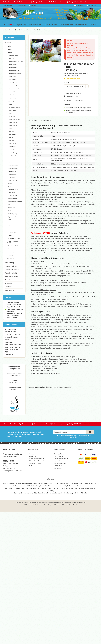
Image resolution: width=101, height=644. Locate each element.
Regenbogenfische (13, 217)
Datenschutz (58, 466)
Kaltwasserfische (13, 189)
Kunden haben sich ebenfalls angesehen (57, 387)
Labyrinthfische (12, 195)
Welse (9, 249)
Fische (9, 46)
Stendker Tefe (12, 171)
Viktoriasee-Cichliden (14, 246)
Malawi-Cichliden (13, 199)
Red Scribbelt (12, 144)
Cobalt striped (12, 77)
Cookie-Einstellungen (12, 334)
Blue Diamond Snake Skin (16, 61)
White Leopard (12, 180)
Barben (10, 49)
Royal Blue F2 (12, 156)
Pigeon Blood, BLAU (14, 122)
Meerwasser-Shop (11, 276)
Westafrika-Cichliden (14, 252)
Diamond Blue (12, 80)
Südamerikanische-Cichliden (13, 242)
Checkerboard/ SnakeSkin (16, 74)
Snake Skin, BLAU (13, 165)
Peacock (11, 113)
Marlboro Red (12, 110)
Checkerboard (12, 68)
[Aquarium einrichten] (51, 25)
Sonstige (10, 255)
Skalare (10, 235)
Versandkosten (46, 503)
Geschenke (9, 287)
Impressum (9, 355)
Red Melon (11, 141)
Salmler (10, 226)
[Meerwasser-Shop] (81, 25)
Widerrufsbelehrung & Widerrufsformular (13, 348)
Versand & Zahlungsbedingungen (13, 343)
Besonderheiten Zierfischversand (11, 330)
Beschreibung (33, 120)
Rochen (10, 223)
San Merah (11, 159)
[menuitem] (91, 6)
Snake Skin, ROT (13, 168)
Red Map (11, 138)
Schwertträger (12, 232)
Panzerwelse (11, 208)
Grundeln (10, 183)
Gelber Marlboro (13, 95)
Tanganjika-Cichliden (14, 238)
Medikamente (10, 290)
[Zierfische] (11, 25)
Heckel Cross (12, 98)
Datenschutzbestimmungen (69, 436)
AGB (7, 352)
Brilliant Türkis (12, 65)
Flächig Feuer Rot (13, 86)
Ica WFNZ (11, 101)
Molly (9, 205)
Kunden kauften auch (36, 387)
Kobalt (10, 104)
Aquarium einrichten (12, 270)
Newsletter (58, 461)
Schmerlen (11, 229)
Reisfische (11, 220)
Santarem (11, 162)
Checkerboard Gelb (14, 71)
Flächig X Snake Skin (14, 89)
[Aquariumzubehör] (66, 25)
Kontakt (8, 340)
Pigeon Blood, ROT (13, 125)
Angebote (8, 283)
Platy (9, 211)
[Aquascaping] (21, 25)
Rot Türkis (11, 150)
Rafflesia (11, 128)
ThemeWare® (73, 505)
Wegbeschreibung (11, 337)
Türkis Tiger (12, 177)
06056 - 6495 (9, 461)
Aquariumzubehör (11, 273)
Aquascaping (9, 263)
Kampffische (11, 192)
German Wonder (13, 92)
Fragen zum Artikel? (72, 96)
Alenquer (11, 58)
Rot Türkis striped (13, 153)
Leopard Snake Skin (14, 107)
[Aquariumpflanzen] (35, 25)
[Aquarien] (93, 25)
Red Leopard (12, 135)
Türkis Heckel (12, 174)
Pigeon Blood (12, 116)
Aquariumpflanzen (11, 266)
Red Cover (11, 132)
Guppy (10, 186)
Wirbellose (10, 258)
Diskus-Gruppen (13, 55)
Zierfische (9, 43)
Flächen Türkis (12, 83)
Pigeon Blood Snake (14, 119)
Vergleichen (69, 93)
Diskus (10, 52)
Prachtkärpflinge (12, 214)
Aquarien (8, 280)
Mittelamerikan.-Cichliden (15, 202)
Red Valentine (12, 147)
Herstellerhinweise (45, 120)
